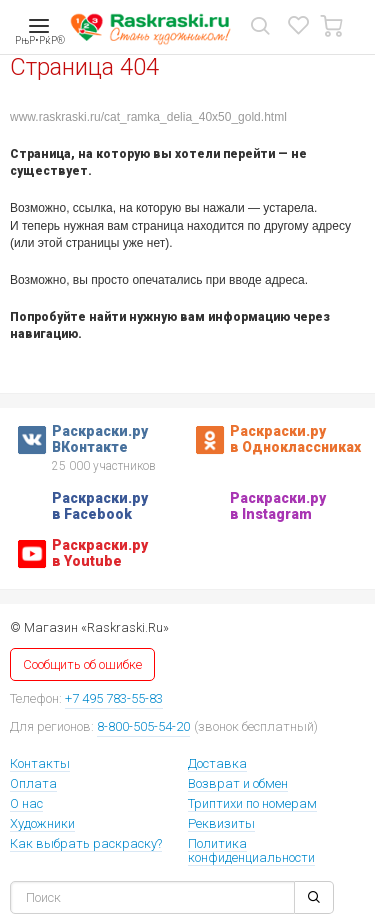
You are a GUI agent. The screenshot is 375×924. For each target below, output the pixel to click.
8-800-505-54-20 (143, 726)
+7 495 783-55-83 (114, 698)
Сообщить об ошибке (82, 664)
